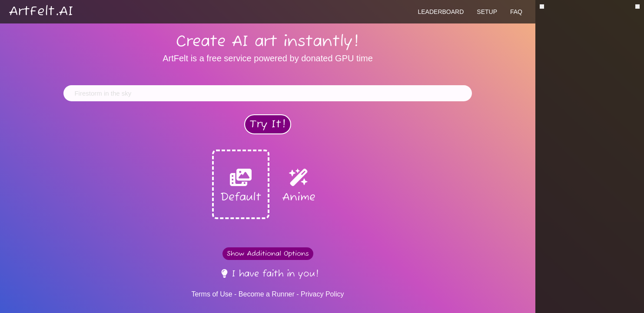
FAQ (516, 12)
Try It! (268, 124)
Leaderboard (441, 12)
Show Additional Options (268, 254)
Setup (487, 12)
